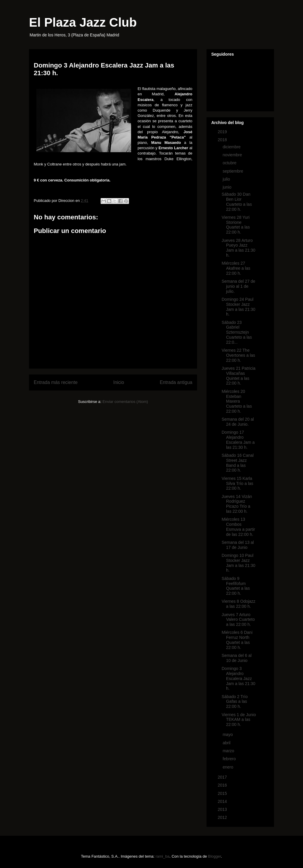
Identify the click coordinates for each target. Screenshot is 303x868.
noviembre (233, 155)
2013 (223, 809)
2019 (223, 132)
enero (228, 767)
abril (227, 743)
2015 (223, 793)
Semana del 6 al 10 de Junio (237, 658)
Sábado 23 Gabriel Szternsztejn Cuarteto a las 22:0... (237, 332)
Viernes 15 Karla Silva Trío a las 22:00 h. (237, 483)
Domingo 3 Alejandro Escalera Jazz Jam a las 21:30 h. (238, 678)
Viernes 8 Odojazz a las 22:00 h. (238, 604)
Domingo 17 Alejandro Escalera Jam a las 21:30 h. (238, 440)
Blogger (215, 856)
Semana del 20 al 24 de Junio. (238, 422)
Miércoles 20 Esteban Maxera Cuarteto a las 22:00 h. (237, 401)
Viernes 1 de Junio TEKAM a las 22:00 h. (239, 720)
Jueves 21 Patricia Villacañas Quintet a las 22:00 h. (238, 376)
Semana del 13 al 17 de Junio (238, 545)
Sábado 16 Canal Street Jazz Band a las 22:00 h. (238, 463)
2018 (223, 140)
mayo (228, 734)
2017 (223, 777)
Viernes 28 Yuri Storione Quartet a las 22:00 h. (236, 225)
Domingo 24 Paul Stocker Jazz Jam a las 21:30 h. (238, 307)
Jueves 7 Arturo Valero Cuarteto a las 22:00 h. (238, 620)
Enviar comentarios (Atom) (125, 402)
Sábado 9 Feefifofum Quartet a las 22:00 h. (236, 586)
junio (227, 187)
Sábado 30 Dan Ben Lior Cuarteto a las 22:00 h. (237, 202)
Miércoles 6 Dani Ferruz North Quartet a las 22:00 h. (237, 640)
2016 (223, 785)
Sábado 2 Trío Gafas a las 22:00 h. (235, 702)
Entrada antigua (176, 382)
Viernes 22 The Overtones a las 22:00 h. (238, 355)
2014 (223, 801)
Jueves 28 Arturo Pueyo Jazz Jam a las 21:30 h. (238, 248)
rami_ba (163, 856)
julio (227, 179)
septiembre (233, 171)
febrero (230, 759)
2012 (223, 817)
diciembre (232, 147)
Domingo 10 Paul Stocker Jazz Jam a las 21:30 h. (238, 563)
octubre (230, 163)
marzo (229, 751)
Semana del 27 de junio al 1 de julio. (238, 286)
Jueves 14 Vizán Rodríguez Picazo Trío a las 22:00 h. (237, 504)
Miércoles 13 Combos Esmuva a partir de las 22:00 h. (238, 527)
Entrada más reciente (56, 382)
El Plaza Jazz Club (83, 22)
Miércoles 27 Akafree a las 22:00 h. (236, 268)
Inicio (119, 382)
